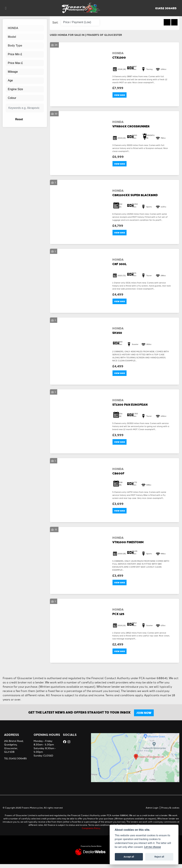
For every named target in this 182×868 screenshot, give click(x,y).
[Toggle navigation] (6, 8)
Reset (30, 119)
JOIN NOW (145, 717)
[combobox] (25, 28)
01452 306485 (166, 8)
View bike (120, 95)
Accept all (129, 857)
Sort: (55, 23)
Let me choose (153, 847)
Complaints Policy (91, 832)
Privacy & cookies (170, 811)
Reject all (159, 857)
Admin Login (152, 811)
